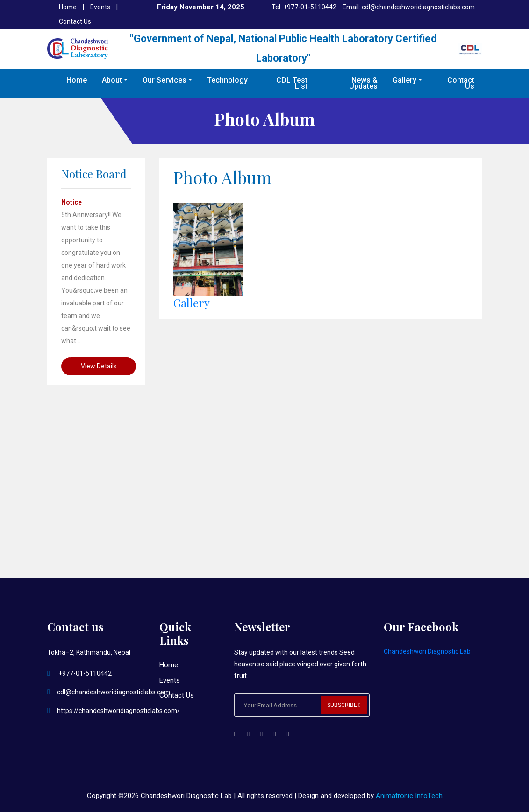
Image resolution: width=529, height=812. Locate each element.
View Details (99, 366)
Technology (227, 80)
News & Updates (363, 83)
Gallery (192, 303)
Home (68, 7)
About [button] (112, 80)
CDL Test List (292, 83)
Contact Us (75, 21)
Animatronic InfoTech (409, 796)
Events (101, 7)
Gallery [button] (404, 80)
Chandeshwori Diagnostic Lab (427, 651)
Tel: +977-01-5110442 (304, 7)
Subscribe (344, 705)
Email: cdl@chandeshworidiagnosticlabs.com (409, 7)
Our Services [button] (164, 80)
